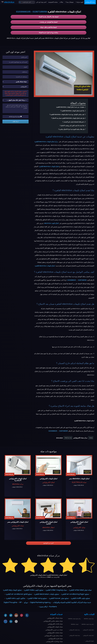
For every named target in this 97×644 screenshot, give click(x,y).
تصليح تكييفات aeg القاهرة (12, 590)
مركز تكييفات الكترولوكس (75, 630)
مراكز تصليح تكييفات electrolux (74, 619)
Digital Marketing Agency (40, 602)
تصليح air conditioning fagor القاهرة (75, 594)
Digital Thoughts (10, 602)
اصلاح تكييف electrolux (51, 223)
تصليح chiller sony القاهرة (37, 598)
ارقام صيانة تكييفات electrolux (88, 624)
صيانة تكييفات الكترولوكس (75, 635)
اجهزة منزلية (80, 2)
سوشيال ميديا (70, 2)
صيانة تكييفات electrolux (89, 619)
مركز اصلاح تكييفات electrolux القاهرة (46, 142)
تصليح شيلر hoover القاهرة (59, 598)
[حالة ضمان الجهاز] (16, 100)
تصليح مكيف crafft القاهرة (80, 598)
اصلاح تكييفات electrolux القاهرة (61, 137)
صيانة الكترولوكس (90, 2)
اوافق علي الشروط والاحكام (15, 117)
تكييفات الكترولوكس (90, 641)
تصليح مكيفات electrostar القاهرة (47, 594)
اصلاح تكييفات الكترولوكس (88, 630)
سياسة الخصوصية (53, 2)
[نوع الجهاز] (16, 82)
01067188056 (40, 12)
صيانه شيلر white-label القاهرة (80, 590)
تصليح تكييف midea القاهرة (34, 590)
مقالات (61, 2)
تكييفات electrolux (75, 624)
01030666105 (23, 12)
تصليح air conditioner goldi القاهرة (19, 594)
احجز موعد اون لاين (41, 2)
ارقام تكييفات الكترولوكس (88, 635)
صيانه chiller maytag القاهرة (56, 590)
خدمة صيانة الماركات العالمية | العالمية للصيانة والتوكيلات (72, 602)
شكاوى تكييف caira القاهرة (16, 598)
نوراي (26, 602)
